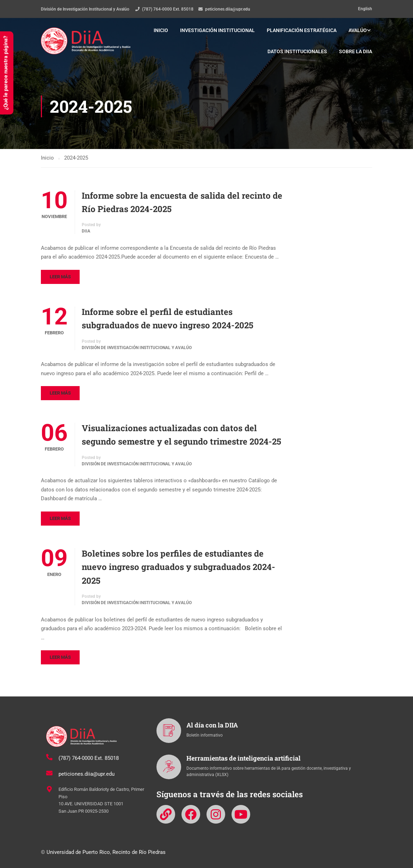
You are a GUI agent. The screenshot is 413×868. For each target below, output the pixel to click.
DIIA (86, 231)
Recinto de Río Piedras (139, 852)
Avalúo (358, 30)
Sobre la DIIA (356, 51)
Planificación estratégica (302, 30)
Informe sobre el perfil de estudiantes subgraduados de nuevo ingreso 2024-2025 (168, 318)
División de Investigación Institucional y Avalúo (137, 348)
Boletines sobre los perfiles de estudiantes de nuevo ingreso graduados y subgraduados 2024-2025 (178, 567)
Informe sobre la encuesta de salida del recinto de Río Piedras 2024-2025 (182, 202)
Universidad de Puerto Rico (78, 852)
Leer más (60, 277)
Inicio (161, 30)
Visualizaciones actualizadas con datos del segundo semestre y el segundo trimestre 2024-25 (181, 435)
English (365, 9)
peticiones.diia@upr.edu (228, 9)
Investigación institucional (217, 30)
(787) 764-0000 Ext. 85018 (168, 9)
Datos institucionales (297, 51)
